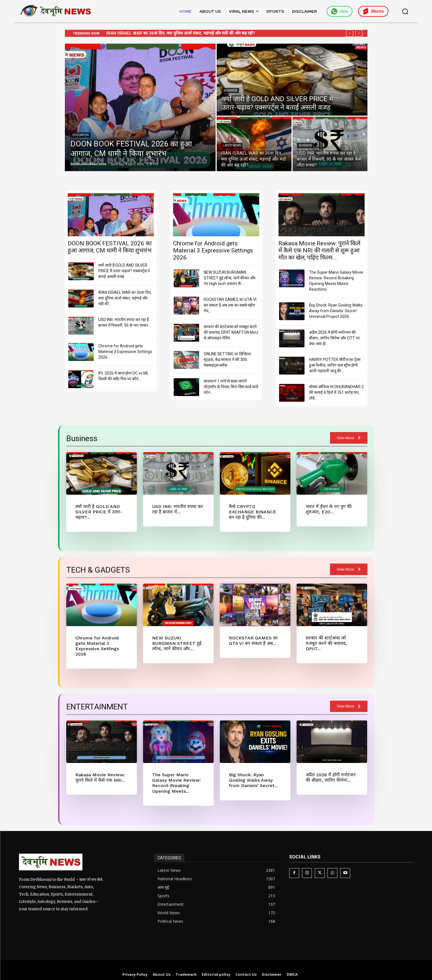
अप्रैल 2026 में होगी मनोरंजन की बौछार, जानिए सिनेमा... (329, 770)
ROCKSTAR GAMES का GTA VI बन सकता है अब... (252, 639)
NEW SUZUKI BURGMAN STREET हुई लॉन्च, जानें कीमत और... (178, 642)
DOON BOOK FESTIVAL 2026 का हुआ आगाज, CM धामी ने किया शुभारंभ (110, 247)
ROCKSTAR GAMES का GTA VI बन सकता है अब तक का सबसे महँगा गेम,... (230, 305)
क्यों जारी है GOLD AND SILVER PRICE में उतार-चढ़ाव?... (97, 511)
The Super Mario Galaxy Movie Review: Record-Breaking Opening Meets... (177, 775)
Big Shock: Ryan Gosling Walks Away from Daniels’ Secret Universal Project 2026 (336, 311)
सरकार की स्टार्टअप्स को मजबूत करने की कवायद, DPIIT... (331, 639)
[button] (405, 11)
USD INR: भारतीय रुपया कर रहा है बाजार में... (176, 509)
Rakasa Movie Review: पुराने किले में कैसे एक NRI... (99, 770)
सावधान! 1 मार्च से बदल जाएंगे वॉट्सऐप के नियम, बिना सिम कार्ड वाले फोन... (231, 387)
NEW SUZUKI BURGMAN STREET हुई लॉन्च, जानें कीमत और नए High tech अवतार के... (230, 278)
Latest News (232, 145)
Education (81, 135)
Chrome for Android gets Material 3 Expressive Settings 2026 (125, 352)
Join (340, 11)
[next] (359, 33)
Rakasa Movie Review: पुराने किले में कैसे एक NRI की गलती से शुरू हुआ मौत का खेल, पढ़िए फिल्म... (319, 250)
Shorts (373, 11)
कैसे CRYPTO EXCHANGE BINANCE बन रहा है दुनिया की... (253, 511)
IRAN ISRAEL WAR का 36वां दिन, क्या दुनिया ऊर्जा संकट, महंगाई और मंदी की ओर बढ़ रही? (186, 33)
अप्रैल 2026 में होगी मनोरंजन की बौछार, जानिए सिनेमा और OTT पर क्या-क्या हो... (334, 338)
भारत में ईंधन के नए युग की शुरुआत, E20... (327, 509)
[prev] (350, 33)
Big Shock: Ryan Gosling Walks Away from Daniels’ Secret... (254, 772)
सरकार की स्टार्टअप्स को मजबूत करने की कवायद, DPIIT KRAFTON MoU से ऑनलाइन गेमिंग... (231, 332)
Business (231, 91)
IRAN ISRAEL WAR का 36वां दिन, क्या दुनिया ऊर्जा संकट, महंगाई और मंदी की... (125, 298)
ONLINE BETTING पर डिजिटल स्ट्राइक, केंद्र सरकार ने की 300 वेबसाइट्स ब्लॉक (227, 360)
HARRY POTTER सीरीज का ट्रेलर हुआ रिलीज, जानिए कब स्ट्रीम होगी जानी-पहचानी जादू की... (335, 365)
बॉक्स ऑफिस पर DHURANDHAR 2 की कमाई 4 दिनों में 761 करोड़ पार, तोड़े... (336, 392)
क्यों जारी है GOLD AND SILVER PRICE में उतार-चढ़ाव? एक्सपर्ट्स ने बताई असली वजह (124, 271)
